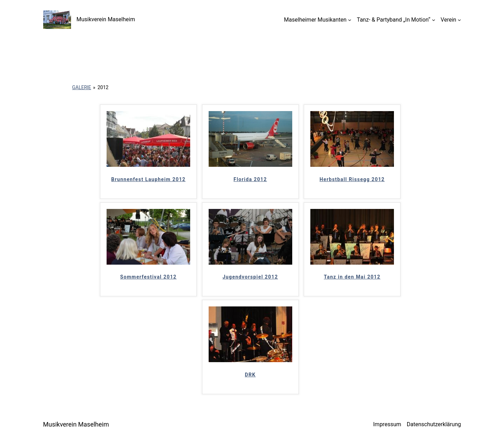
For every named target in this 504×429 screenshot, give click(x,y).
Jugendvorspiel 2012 (250, 277)
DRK (250, 375)
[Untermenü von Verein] (459, 20)
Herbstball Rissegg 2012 (352, 179)
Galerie (82, 87)
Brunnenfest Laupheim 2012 (148, 179)
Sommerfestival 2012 (148, 277)
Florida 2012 (250, 179)
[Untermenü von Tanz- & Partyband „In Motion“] (434, 20)
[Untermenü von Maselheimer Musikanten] (350, 20)
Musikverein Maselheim (106, 19)
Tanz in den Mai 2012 (352, 277)
